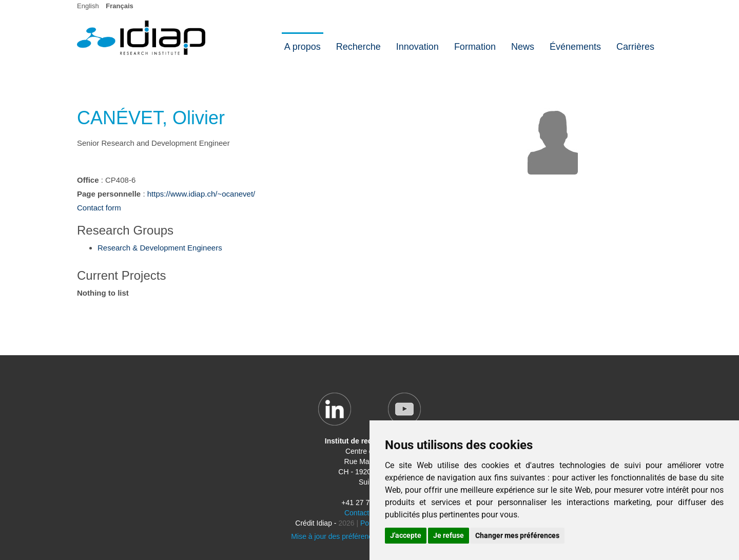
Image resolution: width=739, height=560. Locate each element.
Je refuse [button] (449, 535)
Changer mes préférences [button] (517, 535)
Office (88, 180)
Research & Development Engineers (160, 248)
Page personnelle (109, 194)
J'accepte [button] (406, 535)
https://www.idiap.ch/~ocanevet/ (201, 194)
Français (119, 6)
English (88, 6)
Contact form (99, 208)
